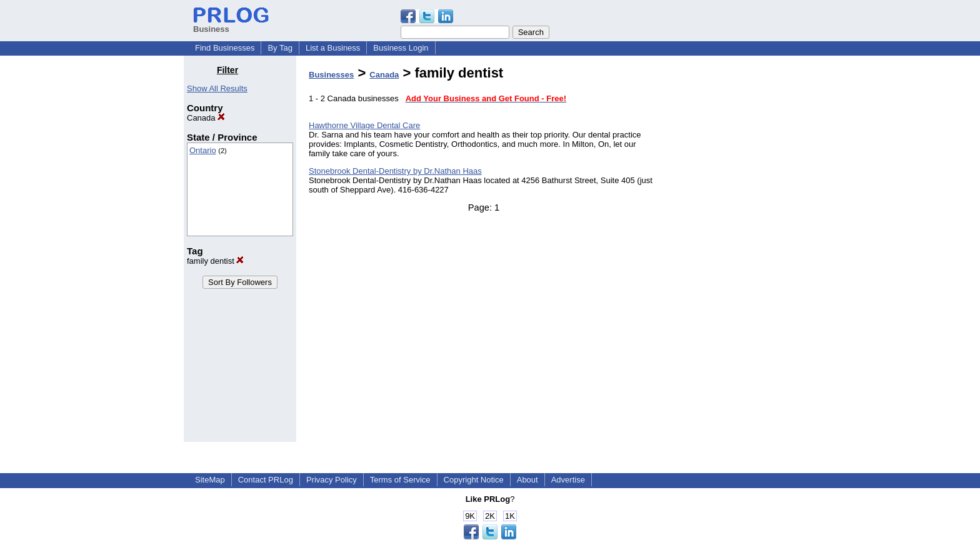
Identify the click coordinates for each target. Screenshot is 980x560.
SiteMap (210, 480)
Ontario (203, 150)
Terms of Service (400, 480)
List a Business (333, 48)
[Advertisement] (732, 252)
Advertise (568, 480)
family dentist (215, 261)
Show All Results (217, 88)
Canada (206, 118)
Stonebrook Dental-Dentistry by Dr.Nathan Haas (395, 171)
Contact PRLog (266, 480)
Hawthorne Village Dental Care (364, 125)
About (527, 480)
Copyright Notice (474, 480)
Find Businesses (225, 48)
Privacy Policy (332, 480)
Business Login (401, 48)
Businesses (331, 75)
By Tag (280, 48)
